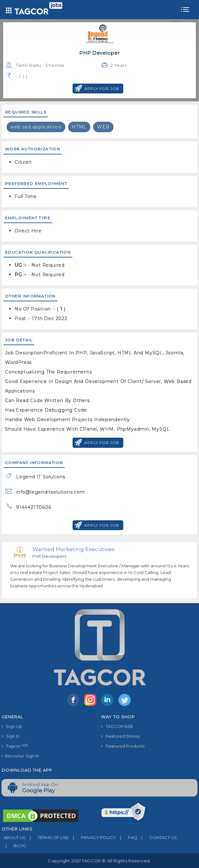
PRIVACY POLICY (92, 837)
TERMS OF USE (47, 837)
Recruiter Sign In (20, 756)
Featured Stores (120, 736)
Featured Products (123, 746)
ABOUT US (14, 837)
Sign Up (12, 726)
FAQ (127, 837)
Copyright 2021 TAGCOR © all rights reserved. (99, 861)
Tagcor (15, 746)
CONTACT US (157, 837)
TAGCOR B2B (117, 726)
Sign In (11, 736)
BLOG (14, 845)
